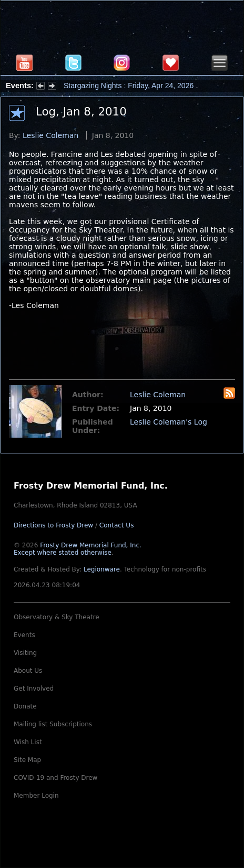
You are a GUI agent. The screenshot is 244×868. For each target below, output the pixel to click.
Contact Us (117, 525)
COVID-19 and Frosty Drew (55, 778)
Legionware (102, 569)
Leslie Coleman (50, 135)
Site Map (27, 760)
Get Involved (34, 689)
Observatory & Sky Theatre (57, 617)
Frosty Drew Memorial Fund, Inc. (78, 549)
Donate (25, 706)
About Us (28, 671)
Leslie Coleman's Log (169, 422)
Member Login (36, 796)
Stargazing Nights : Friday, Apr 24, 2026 (129, 86)
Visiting (25, 653)
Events (24, 635)
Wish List (28, 742)
